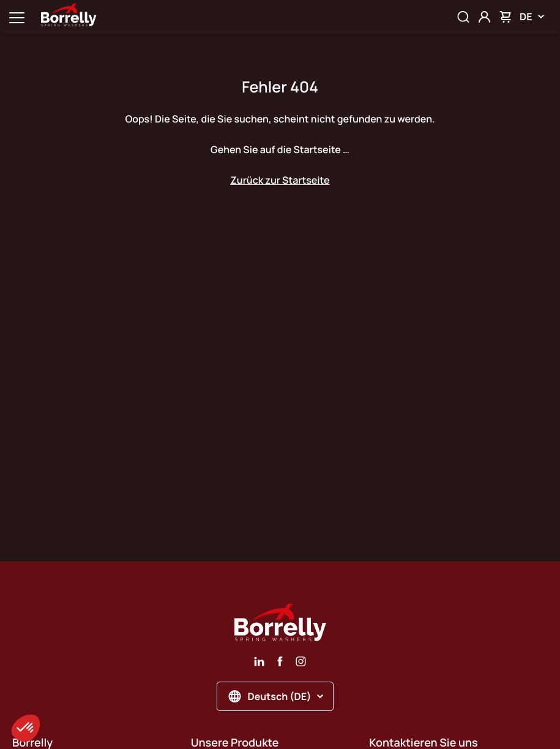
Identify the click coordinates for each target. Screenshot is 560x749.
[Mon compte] (484, 17)
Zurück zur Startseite (280, 180)
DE (532, 17)
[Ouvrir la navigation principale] (17, 17)
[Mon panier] (505, 17)
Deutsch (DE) (276, 696)
